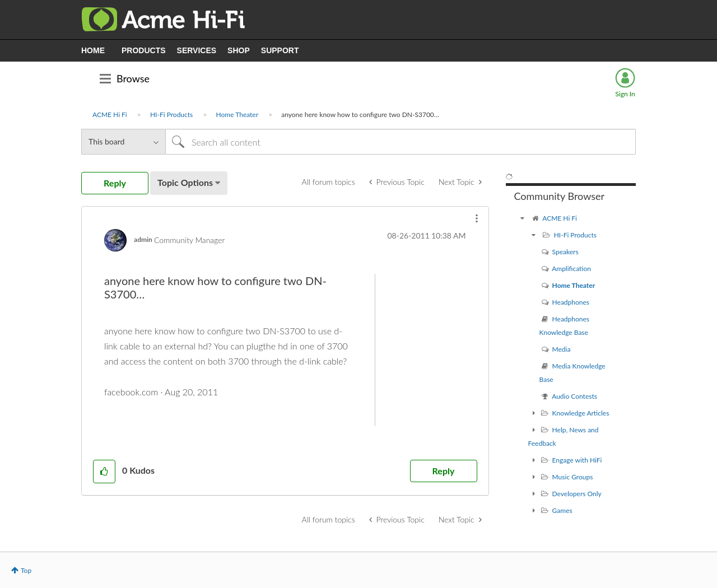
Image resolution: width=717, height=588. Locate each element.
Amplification (571, 269)
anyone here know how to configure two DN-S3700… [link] (360, 115)
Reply (444, 471)
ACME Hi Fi (110, 115)
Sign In (625, 94)
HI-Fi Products (171, 115)
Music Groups (573, 477)
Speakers (565, 252)
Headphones (571, 302)
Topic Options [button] (185, 182)
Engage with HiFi (577, 460)
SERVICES (197, 50)
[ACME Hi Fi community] (523, 218)
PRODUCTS (144, 50)
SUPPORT (280, 50)
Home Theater (238, 115)
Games (562, 510)
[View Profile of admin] (143, 239)
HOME (93, 50)
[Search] (401, 142)
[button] (477, 218)
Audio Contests (574, 396)
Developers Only (577, 494)
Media (562, 349)
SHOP (239, 50)
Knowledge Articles (581, 413)
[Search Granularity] (123, 142)
